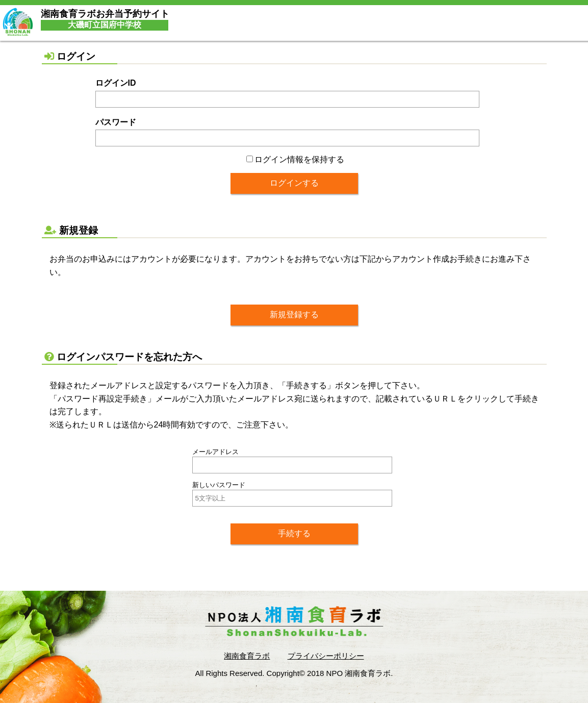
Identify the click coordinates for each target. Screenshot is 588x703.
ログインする (294, 183)
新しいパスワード (219, 485)
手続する (294, 533)
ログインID (116, 83)
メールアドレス (215, 452)
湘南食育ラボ (247, 656)
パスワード (116, 122)
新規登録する (294, 315)
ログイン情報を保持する (295, 159)
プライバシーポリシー (326, 656)
